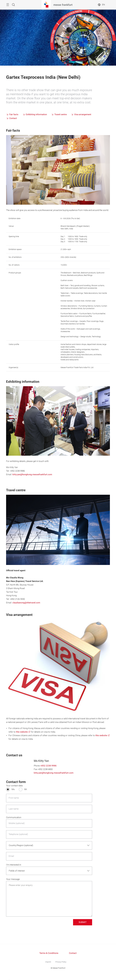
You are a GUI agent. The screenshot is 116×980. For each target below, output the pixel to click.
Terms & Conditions (49, 953)
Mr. (26, 789)
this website (22, 732)
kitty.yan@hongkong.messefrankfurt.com (32, 474)
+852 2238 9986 (48, 766)
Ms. (13, 789)
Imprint (48, 962)
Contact (13, 118)
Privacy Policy (61, 962)
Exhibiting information (36, 114)
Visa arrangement (83, 114)
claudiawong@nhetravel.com (26, 603)
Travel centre (61, 114)
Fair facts (14, 114)
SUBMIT (83, 922)
